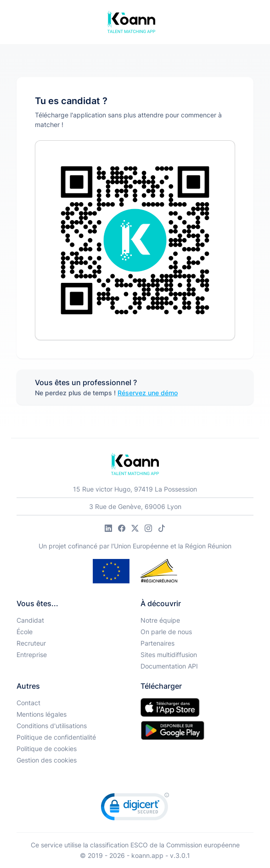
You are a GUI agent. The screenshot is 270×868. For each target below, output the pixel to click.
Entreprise (32, 655)
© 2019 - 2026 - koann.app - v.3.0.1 (135, 855)
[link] (135, 809)
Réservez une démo (148, 393)
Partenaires (157, 643)
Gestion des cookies (47, 760)
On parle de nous (166, 632)
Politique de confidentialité (56, 737)
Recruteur (31, 643)
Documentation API (169, 666)
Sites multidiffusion (169, 655)
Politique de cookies (47, 749)
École (25, 632)
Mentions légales (42, 714)
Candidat (30, 620)
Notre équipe (160, 620)
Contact (28, 703)
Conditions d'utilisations (52, 726)
